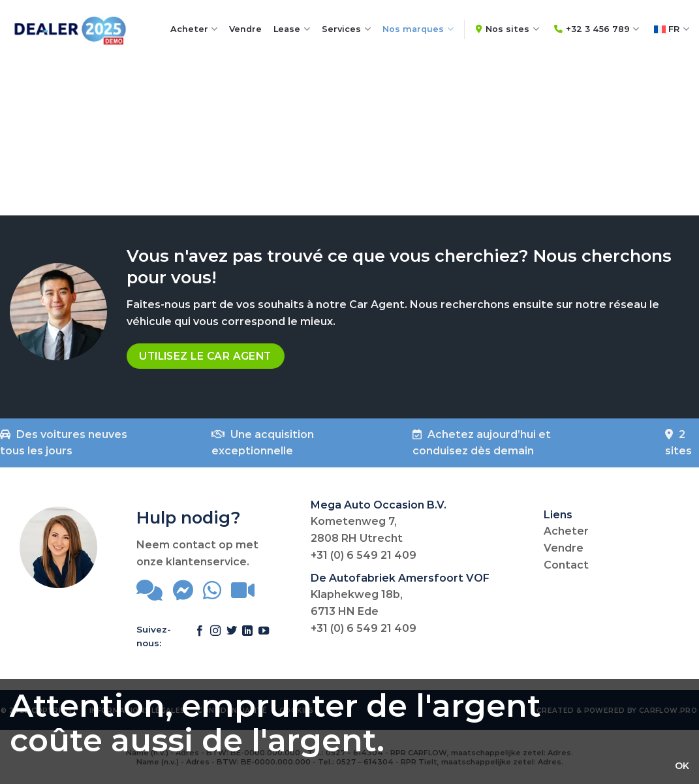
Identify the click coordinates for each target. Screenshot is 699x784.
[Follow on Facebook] (200, 637)
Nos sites (507, 29)
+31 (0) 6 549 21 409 (364, 555)
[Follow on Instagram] (215, 637)
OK (682, 766)
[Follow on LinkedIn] (247, 637)
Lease (292, 29)
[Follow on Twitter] (232, 637)
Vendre (245, 29)
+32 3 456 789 (597, 29)
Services (346, 29)
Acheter (194, 29)
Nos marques (418, 29)
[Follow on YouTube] (264, 637)
